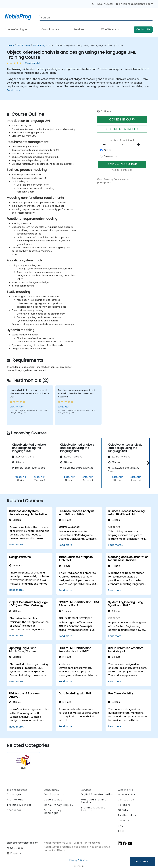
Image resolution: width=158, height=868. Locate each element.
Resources (14, 810)
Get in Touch (143, 861)
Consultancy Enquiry (58, 805)
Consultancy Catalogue (53, 812)
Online (108, 150)
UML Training (39, 45)
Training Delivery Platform (93, 809)
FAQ (121, 826)
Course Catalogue (16, 29)
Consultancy (49, 29)
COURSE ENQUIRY (122, 119)
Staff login (79, 866)
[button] (147, 463)
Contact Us (143, 29)
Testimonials (127, 815)
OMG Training (23, 45)
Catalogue (14, 794)
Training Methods (19, 805)
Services (79, 29)
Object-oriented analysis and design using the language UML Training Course (86, 45)
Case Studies (53, 800)
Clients (123, 810)
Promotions (15, 800)
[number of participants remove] (105, 144)
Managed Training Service (94, 801)
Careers (124, 821)
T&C (121, 831)
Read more (14, 90)
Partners (124, 805)
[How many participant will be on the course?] (122, 145)
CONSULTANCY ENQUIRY (122, 129)
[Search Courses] (96, 18)
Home (11, 45)
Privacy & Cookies (79, 860)
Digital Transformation (97, 794)
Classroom (110, 156)
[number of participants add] (139, 144)
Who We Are (109, 29)
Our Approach (54, 794)
